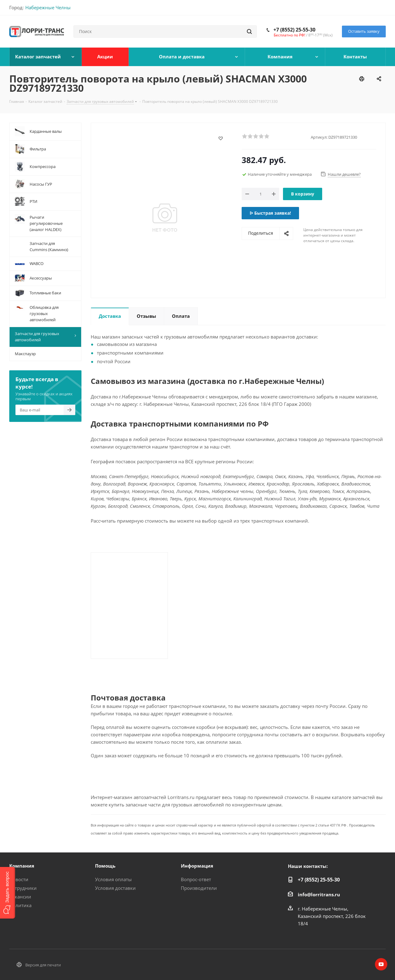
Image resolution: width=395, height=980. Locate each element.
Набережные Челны (48, 7)
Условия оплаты (113, 879)
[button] (8, 893)
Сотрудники (23, 888)
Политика (20, 905)
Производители (199, 888)
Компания (22, 866)
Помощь (105, 866)
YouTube (381, 964)
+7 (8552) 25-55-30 (294, 30)
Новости (19, 879)
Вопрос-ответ (196, 879)
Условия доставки (115, 888)
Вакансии (20, 897)
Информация (197, 866)
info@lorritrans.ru (319, 894)
